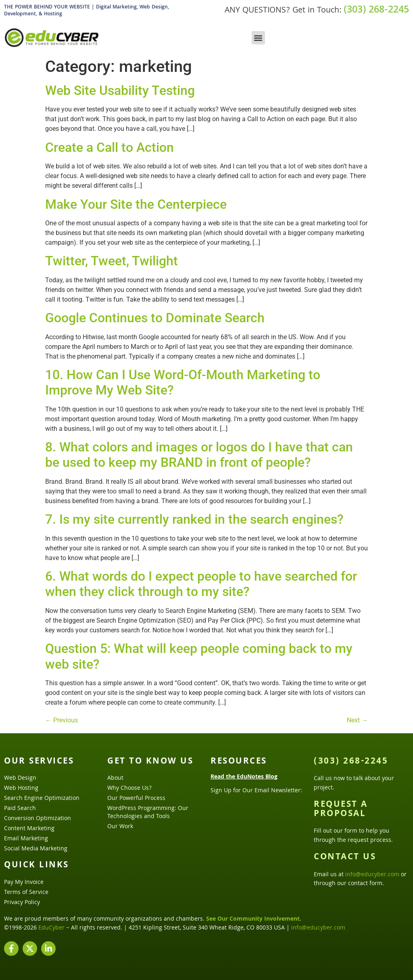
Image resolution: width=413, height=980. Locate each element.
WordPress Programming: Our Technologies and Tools (148, 813)
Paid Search (20, 809)
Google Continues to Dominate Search (155, 318)
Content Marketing (29, 829)
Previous (62, 720)
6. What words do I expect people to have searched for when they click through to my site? (201, 584)
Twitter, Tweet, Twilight (112, 261)
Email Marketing (26, 839)
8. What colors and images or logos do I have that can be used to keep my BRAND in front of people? (199, 455)
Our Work (120, 827)
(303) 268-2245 (376, 10)
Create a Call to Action (110, 147)
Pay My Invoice (24, 883)
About (115, 779)
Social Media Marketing (36, 849)
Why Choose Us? (129, 789)
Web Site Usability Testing (120, 90)
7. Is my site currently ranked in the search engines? (194, 519)
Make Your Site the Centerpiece (136, 204)
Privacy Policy (22, 903)
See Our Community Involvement (253, 919)
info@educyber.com (372, 875)
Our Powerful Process (136, 799)
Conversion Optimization (38, 819)
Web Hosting (21, 789)
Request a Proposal (341, 810)
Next (357, 720)
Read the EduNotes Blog (244, 777)
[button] (258, 38)
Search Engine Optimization (42, 799)
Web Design (20, 779)
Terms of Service (26, 893)
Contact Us (345, 858)
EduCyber (51, 928)
